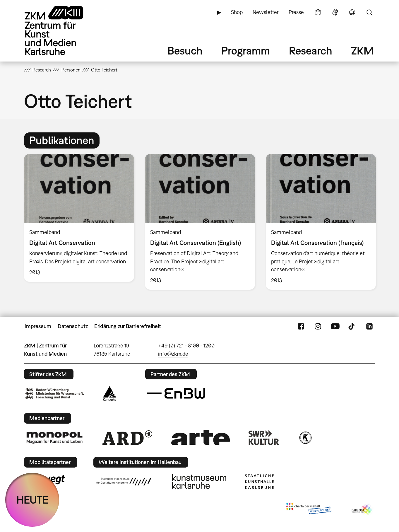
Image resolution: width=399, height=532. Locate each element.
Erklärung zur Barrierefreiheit (128, 326)
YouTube (335, 326)
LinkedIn (369, 326)
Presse (296, 12)
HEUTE (32, 500)
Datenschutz (73, 326)
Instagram (318, 326)
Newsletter (266, 12)
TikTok (352, 326)
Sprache (352, 12)
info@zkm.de (173, 354)
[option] (79, 218)
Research (311, 51)
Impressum (38, 326)
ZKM (362, 51)
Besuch (185, 51)
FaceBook (301, 326)
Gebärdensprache (335, 12)
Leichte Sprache (318, 12)
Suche (369, 12)
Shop (237, 12)
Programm (246, 51)
